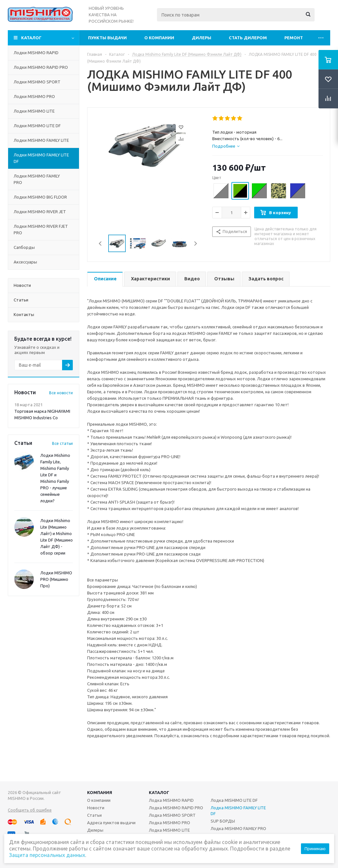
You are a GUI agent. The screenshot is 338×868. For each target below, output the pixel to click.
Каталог (31, 38)
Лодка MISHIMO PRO (169, 823)
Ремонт (294, 38)
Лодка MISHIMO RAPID (171, 800)
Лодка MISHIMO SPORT (172, 815)
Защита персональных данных (47, 855)
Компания (100, 792)
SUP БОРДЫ (223, 821)
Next (195, 244)
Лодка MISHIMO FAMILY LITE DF (238, 811)
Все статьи (62, 443)
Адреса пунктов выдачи (111, 823)
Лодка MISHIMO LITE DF (234, 800)
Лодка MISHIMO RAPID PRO (176, 808)
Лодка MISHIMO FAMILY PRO (238, 828)
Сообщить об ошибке (30, 810)
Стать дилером (248, 38)
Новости (96, 808)
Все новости (61, 393)
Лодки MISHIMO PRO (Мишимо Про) (56, 579)
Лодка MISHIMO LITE (169, 830)
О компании (159, 38)
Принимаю (315, 849)
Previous (101, 244)
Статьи (94, 815)
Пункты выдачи (107, 38)
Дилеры (201, 38)
